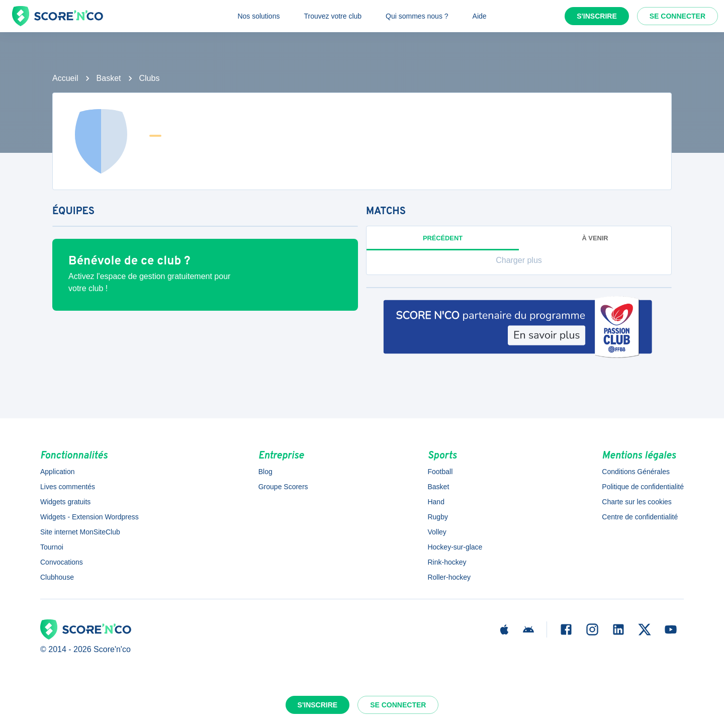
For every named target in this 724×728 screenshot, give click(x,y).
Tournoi (52, 547)
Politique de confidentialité (643, 487)
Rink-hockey (447, 562)
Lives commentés (68, 487)
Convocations (62, 562)
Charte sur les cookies (637, 502)
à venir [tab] (595, 238)
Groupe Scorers (283, 487)
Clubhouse (57, 577)
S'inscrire (597, 16)
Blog (265, 472)
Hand (436, 502)
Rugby (437, 517)
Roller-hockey (449, 577)
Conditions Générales (636, 472)
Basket (109, 78)
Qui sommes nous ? (417, 16)
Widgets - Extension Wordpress (89, 517)
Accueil (65, 78)
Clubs (150, 78)
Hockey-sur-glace (455, 547)
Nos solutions (258, 16)
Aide (480, 16)
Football (440, 472)
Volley (437, 532)
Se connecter (677, 16)
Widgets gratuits (65, 502)
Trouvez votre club (333, 16)
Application (58, 472)
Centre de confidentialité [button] (640, 517)
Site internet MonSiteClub (80, 532)
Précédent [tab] (443, 238)
